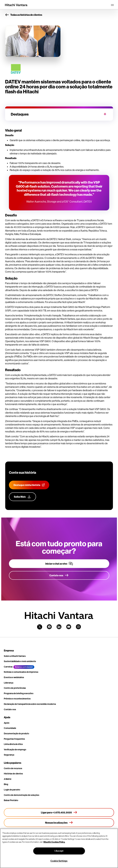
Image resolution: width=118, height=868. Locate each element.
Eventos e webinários (14, 677)
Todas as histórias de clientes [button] (24, 15)
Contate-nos (10, 709)
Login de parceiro (12, 790)
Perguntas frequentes (14, 739)
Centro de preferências (15, 688)
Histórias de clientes (13, 774)
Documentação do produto (16, 733)
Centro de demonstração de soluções (22, 795)
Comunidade (10, 728)
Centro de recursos (13, 768)
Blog (6, 784)
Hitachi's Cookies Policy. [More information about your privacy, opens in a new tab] (54, 842)
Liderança (9, 683)
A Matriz (8, 779)
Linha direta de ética (13, 744)
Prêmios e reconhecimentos (17, 699)
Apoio (7, 723)
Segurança (9, 755)
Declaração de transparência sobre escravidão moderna (30, 704)
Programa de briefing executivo (19, 693)
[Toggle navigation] (112, 5)
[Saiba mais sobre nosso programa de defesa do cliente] (22, 497)
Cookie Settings (59, 861)
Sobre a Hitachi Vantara (15, 656)
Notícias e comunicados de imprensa (21, 672)
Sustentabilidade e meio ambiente (20, 661)
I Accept (59, 851)
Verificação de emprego (15, 750)
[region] (59, 848)
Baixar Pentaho (11, 800)
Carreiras (8, 667)
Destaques (20, 114)
